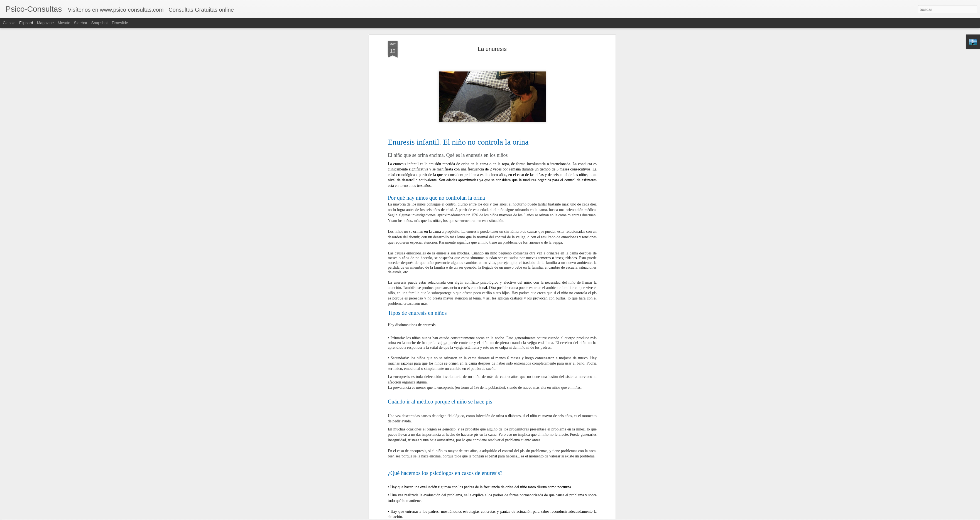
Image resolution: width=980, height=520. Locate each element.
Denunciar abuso (530, 517)
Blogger (512, 517)
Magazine (46, 23)
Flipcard (26, 23)
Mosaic (64, 23)
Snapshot (100, 23)
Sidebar (81, 23)
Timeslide (120, 23)
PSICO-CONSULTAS (518, 326)
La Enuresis (501, 333)
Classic (9, 23)
